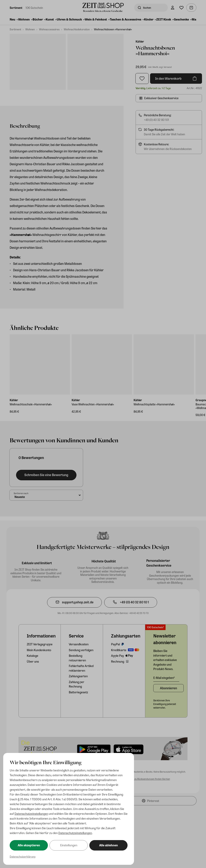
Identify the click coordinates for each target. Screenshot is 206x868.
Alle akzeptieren (29, 845)
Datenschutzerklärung (23, 856)
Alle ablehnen (109, 845)
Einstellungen (69, 845)
